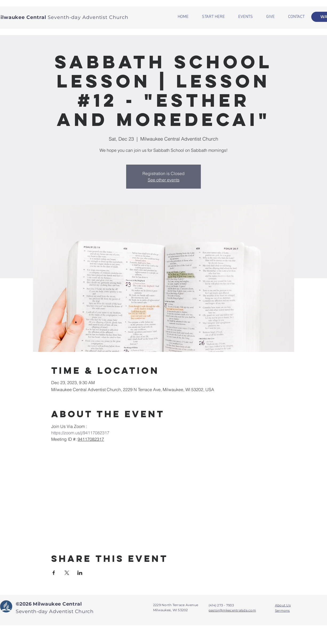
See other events (164, 180)
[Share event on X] (67, 573)
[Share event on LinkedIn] (80, 573)
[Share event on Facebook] (54, 573)
